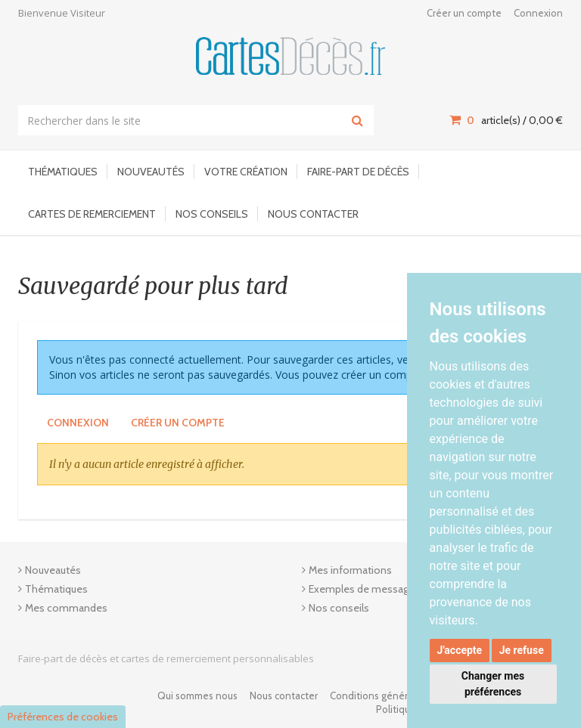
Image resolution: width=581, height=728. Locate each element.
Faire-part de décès (358, 172)
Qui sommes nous (197, 695)
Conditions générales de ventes (402, 695)
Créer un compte (464, 13)
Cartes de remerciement (92, 214)
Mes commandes (66, 608)
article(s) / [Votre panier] (506, 120)
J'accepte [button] (460, 650)
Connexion (538, 13)
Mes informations (350, 570)
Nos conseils (212, 214)
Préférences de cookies (63, 717)
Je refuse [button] (522, 650)
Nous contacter (313, 214)
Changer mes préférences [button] (493, 684)
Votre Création (246, 172)
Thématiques (63, 172)
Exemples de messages (364, 589)
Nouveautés (151, 172)
